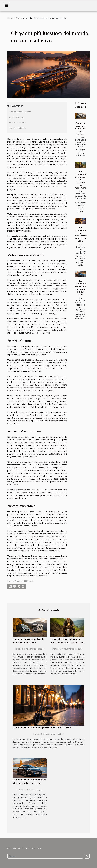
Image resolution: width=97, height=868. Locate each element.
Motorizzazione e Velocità (20, 112)
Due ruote (30, 848)
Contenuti (17, 106)
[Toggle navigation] (7, 6)
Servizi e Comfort (16, 117)
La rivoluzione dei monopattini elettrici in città (42, 727)
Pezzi (21, 848)
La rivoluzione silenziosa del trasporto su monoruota (81, 180)
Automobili (11, 848)
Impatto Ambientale (17, 128)
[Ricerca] (45, 856)
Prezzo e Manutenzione (19, 123)
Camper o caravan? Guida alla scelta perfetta (80, 129)
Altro (18, 18)
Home (10, 18)
